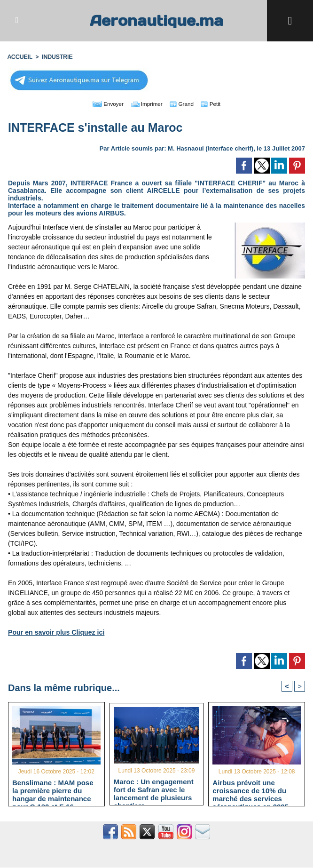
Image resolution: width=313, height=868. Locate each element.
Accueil (20, 57)
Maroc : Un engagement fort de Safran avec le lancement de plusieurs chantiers (154, 790)
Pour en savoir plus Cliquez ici (56, 632)
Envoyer (103, 104)
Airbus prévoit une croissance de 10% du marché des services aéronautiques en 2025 (250, 791)
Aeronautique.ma (156, 20)
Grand (185, 104)
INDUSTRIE (57, 57)
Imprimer (146, 104)
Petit (217, 104)
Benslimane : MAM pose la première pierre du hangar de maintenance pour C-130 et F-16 (53, 791)
